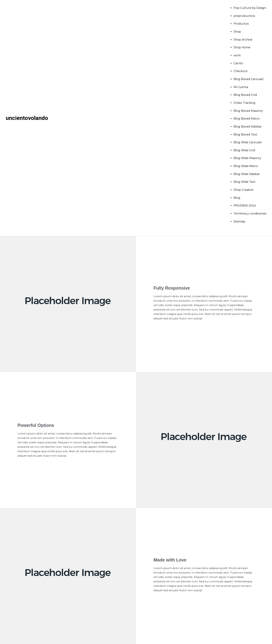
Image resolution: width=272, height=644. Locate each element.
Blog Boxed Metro (247, 119)
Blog (237, 198)
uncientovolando (27, 118)
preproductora (244, 16)
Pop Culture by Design (250, 8)
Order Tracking (244, 103)
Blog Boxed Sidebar (248, 127)
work (237, 55)
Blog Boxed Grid (245, 95)
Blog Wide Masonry (247, 158)
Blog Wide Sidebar (247, 174)
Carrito (238, 63)
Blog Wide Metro (246, 166)
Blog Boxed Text (245, 135)
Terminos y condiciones (250, 214)
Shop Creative (243, 190)
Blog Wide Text (245, 182)
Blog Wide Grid (244, 150)
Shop (237, 32)
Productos (241, 24)
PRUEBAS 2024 (245, 206)
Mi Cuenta (241, 87)
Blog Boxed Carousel (249, 79)
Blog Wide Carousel (248, 142)
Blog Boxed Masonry (248, 111)
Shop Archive (243, 40)
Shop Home (242, 47)
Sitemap (239, 221)
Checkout (241, 71)
